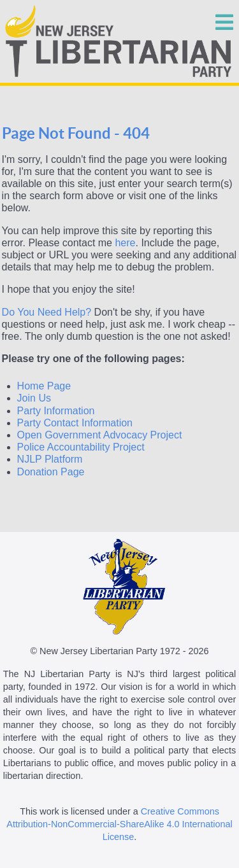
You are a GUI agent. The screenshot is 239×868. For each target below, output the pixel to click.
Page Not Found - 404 (76, 133)
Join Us (34, 398)
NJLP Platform (50, 459)
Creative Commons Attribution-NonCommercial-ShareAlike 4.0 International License (119, 824)
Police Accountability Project (81, 447)
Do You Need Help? (47, 312)
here (125, 243)
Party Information (56, 411)
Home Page (44, 386)
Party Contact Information (75, 423)
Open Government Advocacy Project (100, 435)
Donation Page (51, 472)
